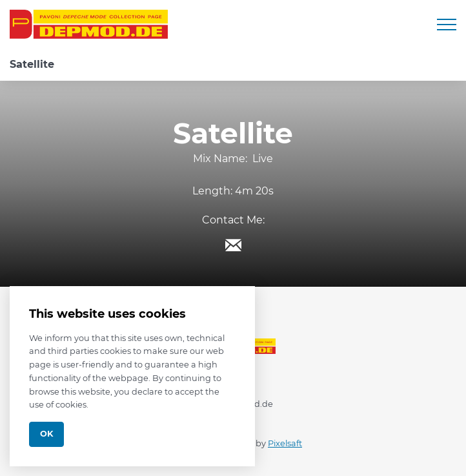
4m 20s (254, 191)
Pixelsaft (285, 443)
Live (263, 159)
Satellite (32, 64)
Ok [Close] (46, 434)
